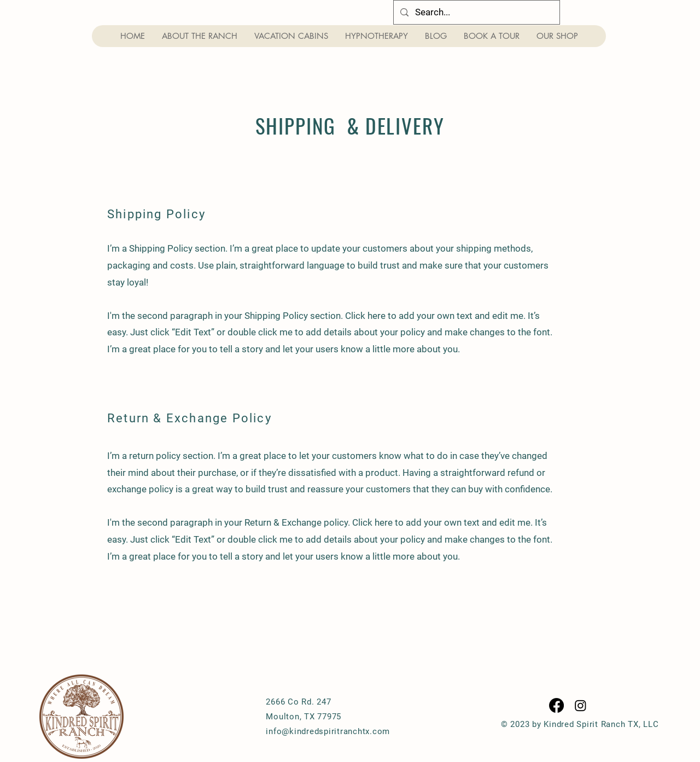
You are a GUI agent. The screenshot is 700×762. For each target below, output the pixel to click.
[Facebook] (556, 705)
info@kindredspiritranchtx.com (328, 731)
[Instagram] (581, 705)
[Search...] (476, 12)
